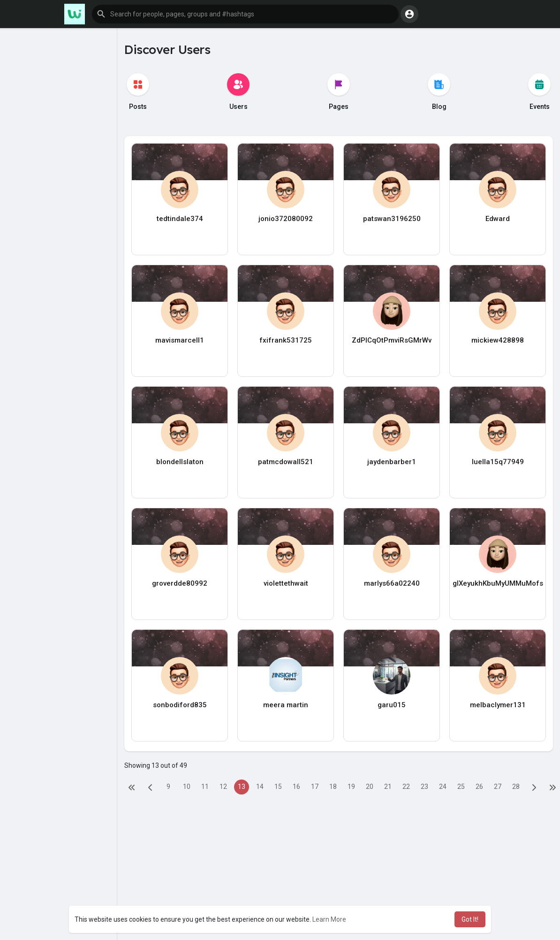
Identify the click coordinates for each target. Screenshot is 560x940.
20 (370, 787)
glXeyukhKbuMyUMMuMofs (498, 583)
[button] (245, 14)
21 (388, 787)
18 (333, 787)
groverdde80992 (180, 583)
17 (315, 787)
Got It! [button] (470, 919)
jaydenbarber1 (392, 462)
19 (351, 787)
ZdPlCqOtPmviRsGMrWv (392, 340)
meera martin (286, 705)
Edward (498, 219)
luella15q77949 (498, 462)
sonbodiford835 (180, 705)
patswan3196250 (392, 219)
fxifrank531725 (286, 340)
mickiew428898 (498, 340)
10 (187, 787)
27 (498, 787)
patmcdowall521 (286, 462)
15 (278, 787)
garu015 (392, 705)
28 (516, 787)
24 (443, 787)
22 (406, 787)
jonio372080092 (286, 219)
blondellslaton (180, 462)
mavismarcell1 (180, 340)
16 (296, 787)
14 (260, 787)
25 (461, 787)
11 (205, 787)
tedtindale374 (180, 219)
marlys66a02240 (392, 583)
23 (424, 787)
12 (223, 787)
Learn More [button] (329, 919)
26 (479, 787)
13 (242, 787)
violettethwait (286, 583)
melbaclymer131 (498, 705)
